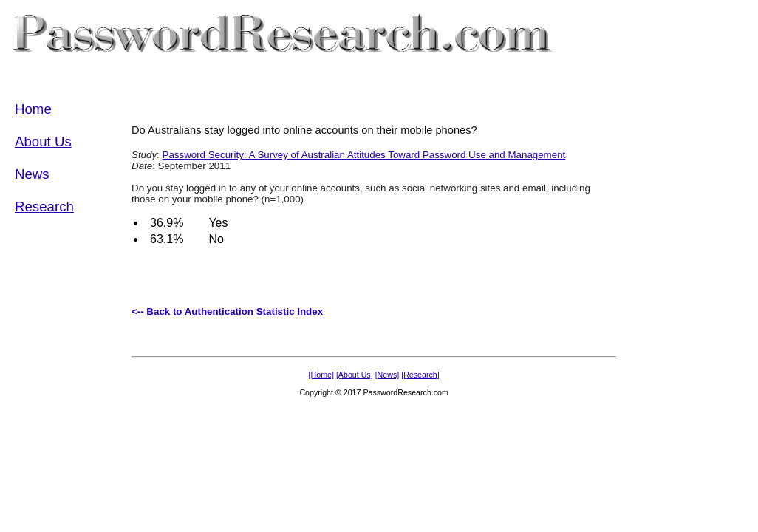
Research (44, 207)
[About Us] (355, 375)
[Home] (321, 375)
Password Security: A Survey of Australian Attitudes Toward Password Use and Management (364, 155)
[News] (387, 375)
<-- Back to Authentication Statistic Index (227, 311)
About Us (43, 141)
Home (33, 109)
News (32, 174)
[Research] (420, 375)
